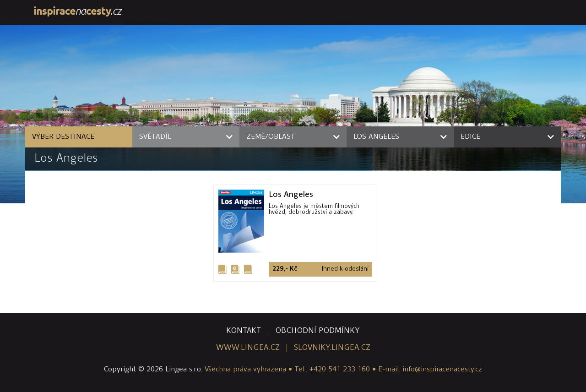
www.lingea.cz (248, 348)
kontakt (244, 331)
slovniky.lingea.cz (332, 348)
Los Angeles (66, 159)
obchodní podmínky (317, 331)
